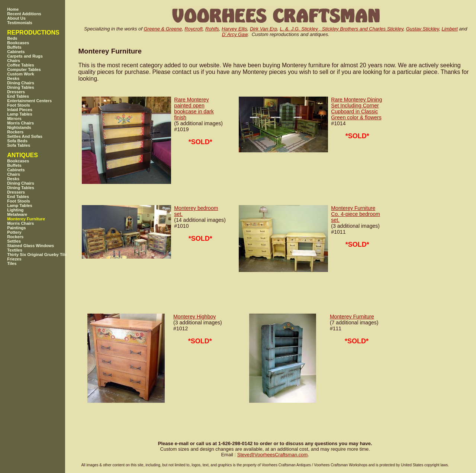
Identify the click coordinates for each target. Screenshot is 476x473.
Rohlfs (212, 29)
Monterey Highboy (194, 317)
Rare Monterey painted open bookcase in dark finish (194, 108)
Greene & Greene (163, 29)
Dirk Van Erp (263, 29)
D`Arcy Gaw (235, 34)
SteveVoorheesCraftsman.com (273, 455)
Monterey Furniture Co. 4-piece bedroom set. (355, 214)
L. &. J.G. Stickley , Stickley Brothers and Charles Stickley (341, 29)
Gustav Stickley (423, 29)
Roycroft (193, 29)
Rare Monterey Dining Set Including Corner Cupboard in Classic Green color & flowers (356, 108)
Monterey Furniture (352, 317)
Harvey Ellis (234, 29)
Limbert (450, 29)
